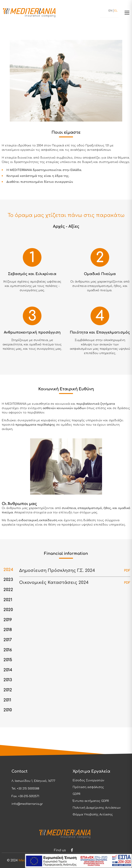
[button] (127, 13)
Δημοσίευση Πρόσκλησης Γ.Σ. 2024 (57, 571)
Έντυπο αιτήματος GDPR (91, 801)
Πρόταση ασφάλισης (88, 787)
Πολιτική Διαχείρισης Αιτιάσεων (97, 808)
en (110, 11)
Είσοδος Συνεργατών (88, 780)
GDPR (76, 794)
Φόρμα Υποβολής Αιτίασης (93, 815)
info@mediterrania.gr (27, 804)
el (116, 11)
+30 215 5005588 (28, 789)
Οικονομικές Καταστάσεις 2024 (54, 583)
